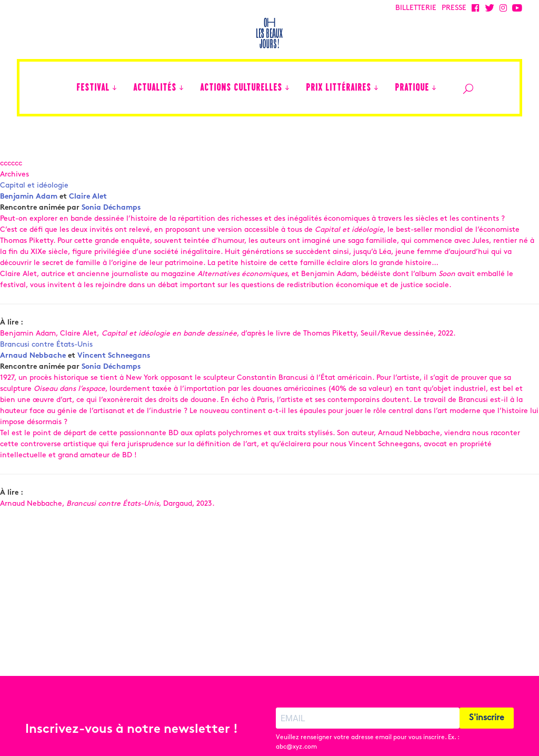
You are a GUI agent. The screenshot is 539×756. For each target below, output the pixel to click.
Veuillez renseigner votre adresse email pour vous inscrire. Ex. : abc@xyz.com (367, 723)
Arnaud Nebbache (33, 356)
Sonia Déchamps (111, 208)
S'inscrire (487, 699)
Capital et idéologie (34, 186)
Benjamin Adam (29, 197)
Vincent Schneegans (114, 356)
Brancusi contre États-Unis (46, 345)
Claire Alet (88, 197)
